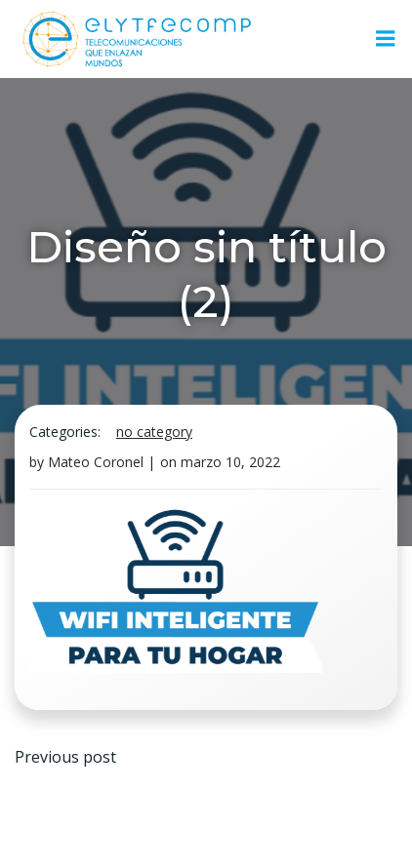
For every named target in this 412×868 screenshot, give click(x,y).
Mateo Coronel (96, 462)
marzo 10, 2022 (230, 462)
